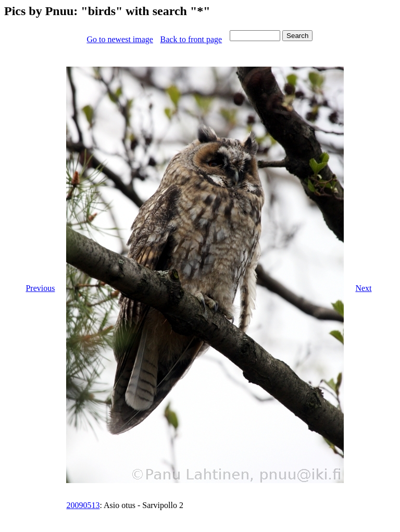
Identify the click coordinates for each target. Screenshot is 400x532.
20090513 (83, 505)
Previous (40, 288)
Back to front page (191, 39)
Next (363, 288)
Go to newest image (120, 39)
